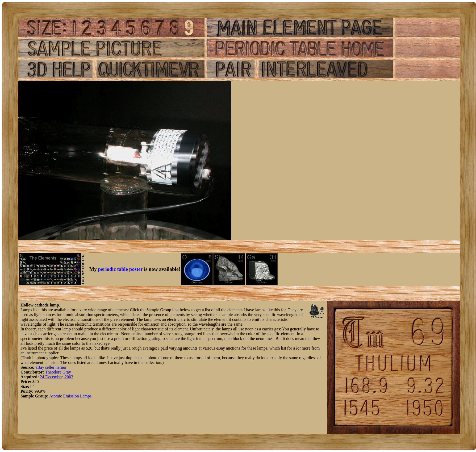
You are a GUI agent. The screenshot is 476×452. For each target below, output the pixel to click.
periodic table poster (120, 269)
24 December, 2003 (57, 377)
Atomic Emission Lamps (70, 396)
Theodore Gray (58, 372)
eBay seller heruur (51, 367)
